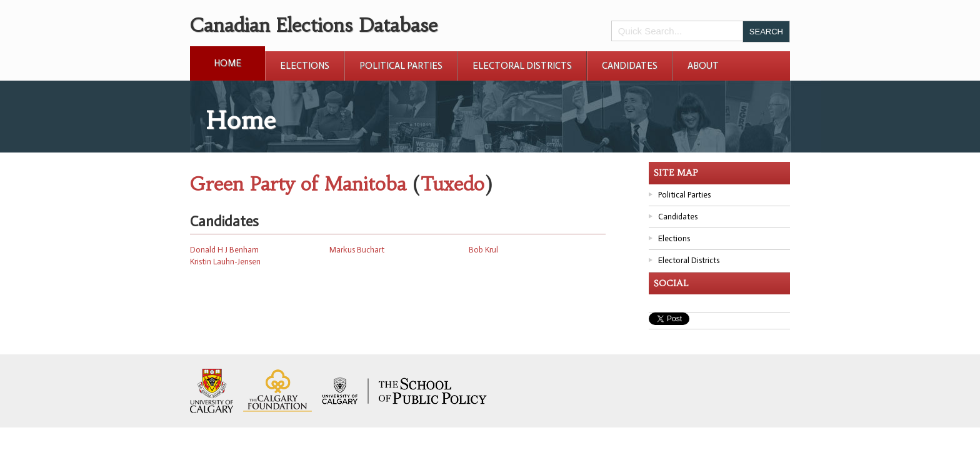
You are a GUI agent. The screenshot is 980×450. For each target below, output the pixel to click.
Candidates (630, 66)
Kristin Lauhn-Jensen (225, 262)
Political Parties (401, 66)
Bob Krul (483, 250)
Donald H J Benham (224, 250)
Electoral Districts (522, 66)
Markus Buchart (357, 250)
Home (227, 63)
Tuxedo (452, 184)
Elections (305, 66)
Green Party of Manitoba (298, 184)
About (703, 66)
